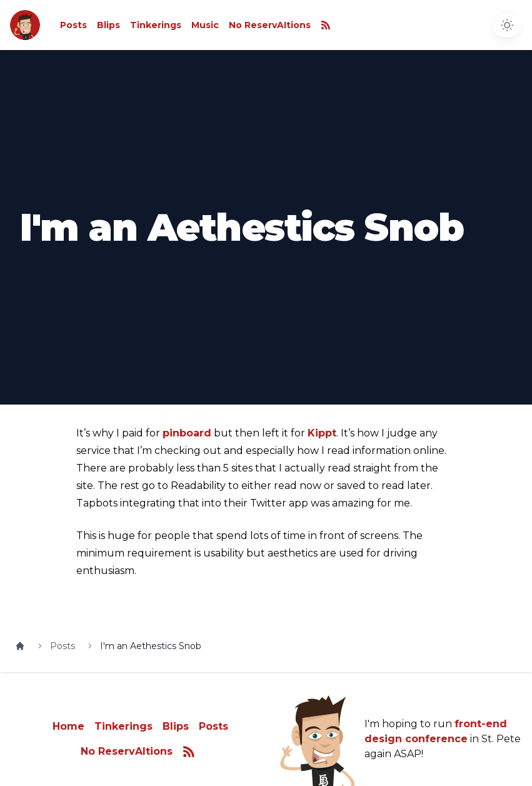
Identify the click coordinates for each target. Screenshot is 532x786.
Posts (73, 25)
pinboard (187, 433)
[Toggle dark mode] (507, 25)
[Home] (20, 646)
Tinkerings (156, 25)
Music (205, 25)
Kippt (322, 433)
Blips (108, 25)
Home (68, 726)
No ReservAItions (270, 25)
